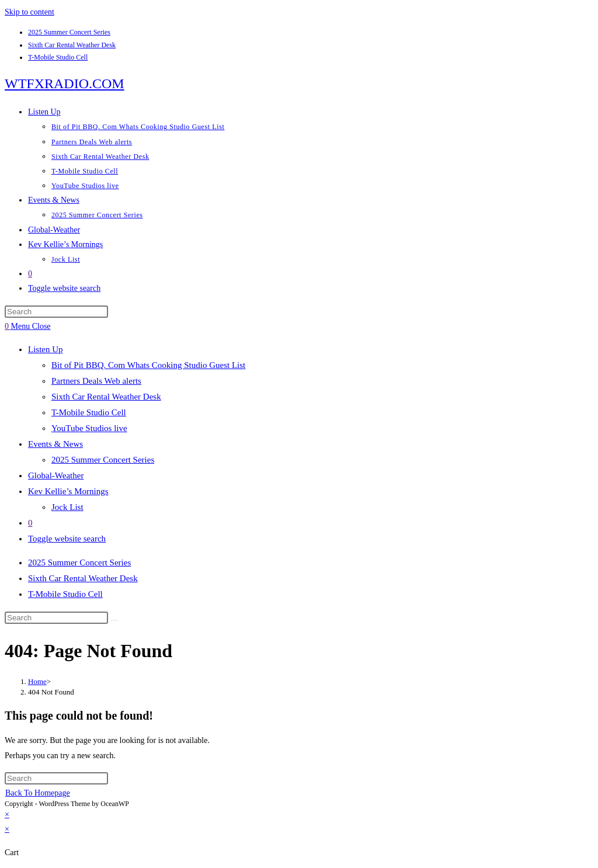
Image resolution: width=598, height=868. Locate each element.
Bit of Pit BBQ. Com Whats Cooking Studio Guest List (148, 365)
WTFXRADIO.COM (65, 84)
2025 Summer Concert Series (69, 32)
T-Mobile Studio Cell (58, 57)
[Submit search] (114, 620)
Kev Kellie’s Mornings (68, 491)
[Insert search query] (56, 312)
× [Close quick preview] (7, 815)
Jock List (67, 507)
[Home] (37, 681)
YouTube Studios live (89, 428)
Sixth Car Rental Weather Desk (72, 45)
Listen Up (46, 349)
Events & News (55, 444)
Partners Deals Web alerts (96, 381)
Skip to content (29, 12)
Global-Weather (56, 475)
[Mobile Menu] (31, 326)
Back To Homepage (38, 793)
